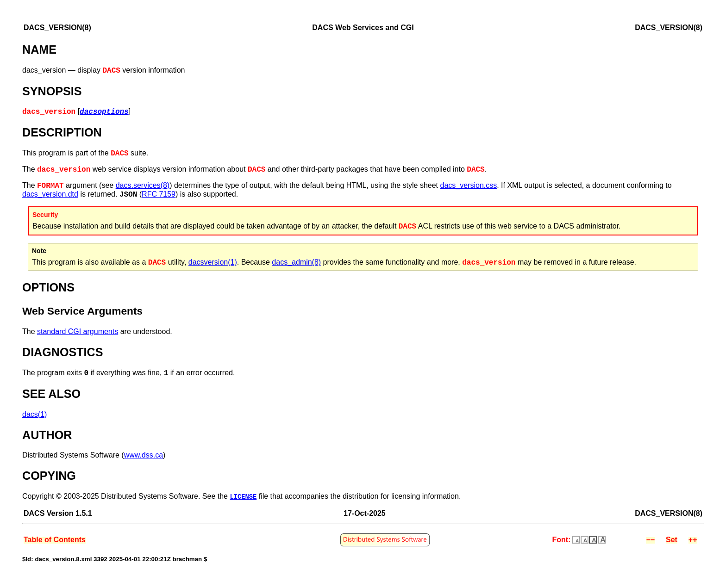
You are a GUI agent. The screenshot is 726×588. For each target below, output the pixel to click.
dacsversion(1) (213, 265)
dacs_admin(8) (296, 265)
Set (672, 543)
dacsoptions (104, 112)
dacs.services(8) (143, 188)
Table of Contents (55, 543)
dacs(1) (34, 417)
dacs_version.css (469, 188)
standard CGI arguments (78, 334)
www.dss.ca (144, 458)
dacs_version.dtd (50, 197)
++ (693, 543)
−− (650, 543)
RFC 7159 (159, 197)
